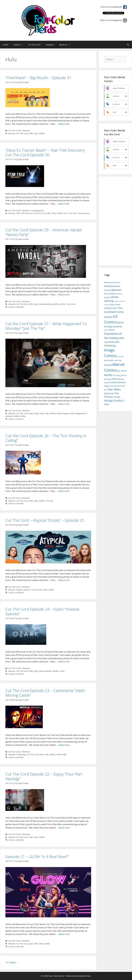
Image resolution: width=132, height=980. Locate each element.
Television (26, 131)
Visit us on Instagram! (112, 20)
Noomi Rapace (63, 413)
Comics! (20, 45)
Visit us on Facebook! (112, 7)
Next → (15, 962)
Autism (27, 590)
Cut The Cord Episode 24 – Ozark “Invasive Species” (42, 611)
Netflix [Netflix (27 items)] (108, 375)
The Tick (49, 501)
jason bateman (45, 671)
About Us (66, 45)
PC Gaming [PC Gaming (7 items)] (117, 375)
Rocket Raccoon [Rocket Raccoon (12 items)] (118, 382)
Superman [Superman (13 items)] (109, 393)
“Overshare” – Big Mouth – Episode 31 (38, 78)
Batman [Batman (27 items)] (117, 290)
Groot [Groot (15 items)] (112, 330)
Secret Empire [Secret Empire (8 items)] (114, 386)
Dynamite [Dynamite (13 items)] (117, 327)
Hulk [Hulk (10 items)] (106, 342)
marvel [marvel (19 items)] (108, 365)
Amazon (12, 133)
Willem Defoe (20, 416)
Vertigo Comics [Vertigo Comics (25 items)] (113, 401)
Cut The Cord (22, 133)
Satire (62, 304)
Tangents (50, 45)
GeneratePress (84, 976)
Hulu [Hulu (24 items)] (111, 342)
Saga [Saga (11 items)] (106, 386)
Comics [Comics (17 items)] (108, 308)
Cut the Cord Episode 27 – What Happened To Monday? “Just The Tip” (46, 326)
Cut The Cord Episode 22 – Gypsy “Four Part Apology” (44, 776)
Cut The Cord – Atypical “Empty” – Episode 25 (45, 520)
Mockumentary (45, 304)
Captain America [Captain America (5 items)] (119, 301)
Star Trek (68, 213)
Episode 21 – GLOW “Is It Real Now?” (37, 857)
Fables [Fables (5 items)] (106, 330)
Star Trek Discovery (81, 213)
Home (6, 45)
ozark (62, 671)
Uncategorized (37, 210)
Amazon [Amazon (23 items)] (109, 286)
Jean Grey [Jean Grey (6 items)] (118, 360)
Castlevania (21, 754)
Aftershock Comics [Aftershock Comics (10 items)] (112, 282)
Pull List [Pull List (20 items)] (116, 379)
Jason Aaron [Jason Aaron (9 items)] (109, 360)
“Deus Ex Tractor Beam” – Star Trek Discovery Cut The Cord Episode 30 (45, 152)
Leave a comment (16, 307)
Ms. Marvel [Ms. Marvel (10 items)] (122, 371)
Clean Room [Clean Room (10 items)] (115, 304)
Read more (64, 124)
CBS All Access (27, 213)
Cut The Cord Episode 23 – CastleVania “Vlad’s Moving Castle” (45, 693)
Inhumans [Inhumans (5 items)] (120, 357)
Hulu (36, 133)
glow (31, 944)
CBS (18, 213)
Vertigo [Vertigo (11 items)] (117, 397)
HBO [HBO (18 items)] (122, 338)
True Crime (71, 304)
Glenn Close (34, 413)
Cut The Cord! (34, 45)
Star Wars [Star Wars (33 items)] (114, 389)
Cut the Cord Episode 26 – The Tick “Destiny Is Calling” (46, 438)
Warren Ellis (61, 754)
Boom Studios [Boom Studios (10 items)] (110, 294)
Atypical (20, 590)
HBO (31, 133)
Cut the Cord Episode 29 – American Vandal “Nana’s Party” (44, 232)
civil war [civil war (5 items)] (107, 305)
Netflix (42, 133)
